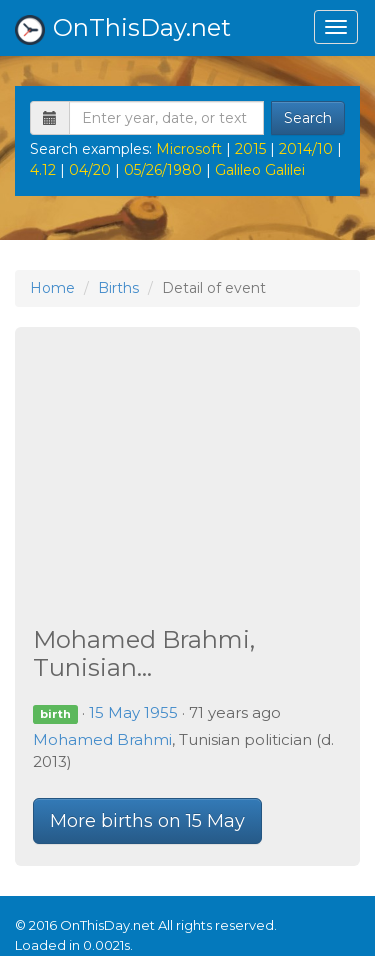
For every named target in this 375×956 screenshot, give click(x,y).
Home (52, 288)
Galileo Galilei (260, 170)
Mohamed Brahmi (102, 739)
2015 (250, 149)
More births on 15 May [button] (147, 821)
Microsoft (189, 149)
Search (308, 118)
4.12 (43, 170)
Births (118, 288)
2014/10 (306, 149)
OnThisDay (123, 29)
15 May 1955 (133, 712)
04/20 (90, 170)
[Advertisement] (187, 479)
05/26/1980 (163, 170)
